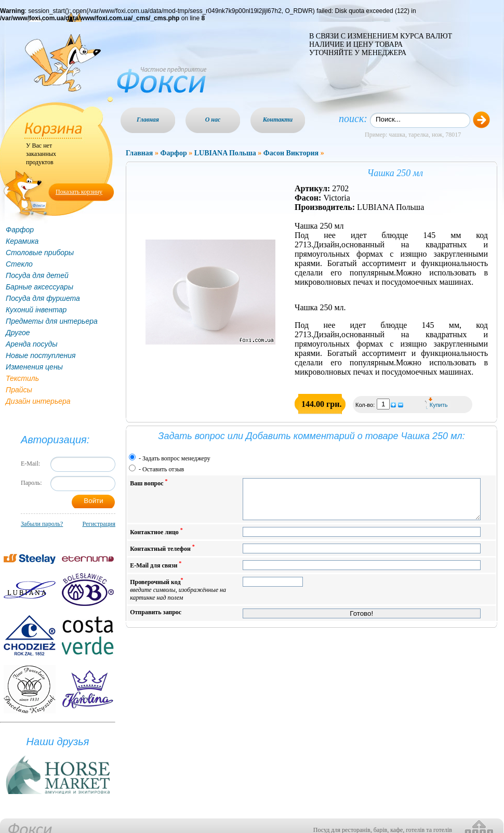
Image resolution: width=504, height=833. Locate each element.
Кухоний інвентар (36, 310)
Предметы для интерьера (52, 321)
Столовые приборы (40, 253)
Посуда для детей (37, 275)
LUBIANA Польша (225, 153)
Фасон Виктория (291, 153)
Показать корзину (79, 192)
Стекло (19, 264)
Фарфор (20, 230)
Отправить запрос (156, 620)
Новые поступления (41, 355)
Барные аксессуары (39, 287)
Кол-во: (366, 405)
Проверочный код (178, 597)
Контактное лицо (156, 539)
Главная (148, 120)
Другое (18, 333)
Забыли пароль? (42, 524)
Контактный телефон (162, 556)
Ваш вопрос (149, 482)
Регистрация (99, 524)
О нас (213, 120)
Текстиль (22, 378)
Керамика (22, 241)
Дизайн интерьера (38, 401)
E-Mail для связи (156, 572)
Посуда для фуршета (43, 298)
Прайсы (19, 390)
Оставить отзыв (163, 469)
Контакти (278, 120)
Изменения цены (34, 367)
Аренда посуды (31, 344)
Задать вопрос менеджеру (176, 458)
